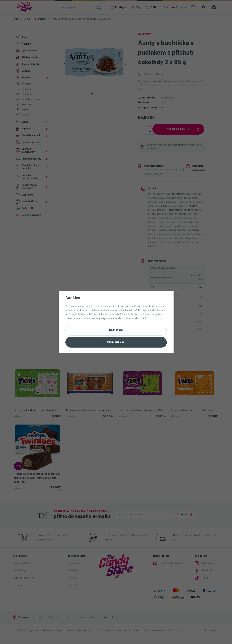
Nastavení (116, 330)
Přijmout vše (116, 342)
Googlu (72, 314)
